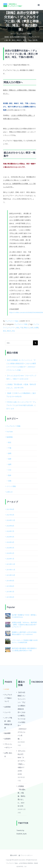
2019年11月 (11, 570)
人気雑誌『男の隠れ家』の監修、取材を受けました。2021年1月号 (22, 796)
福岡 (10, 464)
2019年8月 (10, 586)
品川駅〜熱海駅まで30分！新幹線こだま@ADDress (24, 616)
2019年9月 (10, 581)
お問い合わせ (8, 755)
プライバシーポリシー (8, 746)
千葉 (21, 328)
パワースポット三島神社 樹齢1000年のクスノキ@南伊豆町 (25, 641)
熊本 (10, 475)
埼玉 (13, 331)
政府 (32, 328)
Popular (11, 607)
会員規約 (7, 739)
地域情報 (10, 437)
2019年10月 (11, 575)
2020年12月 (11, 520)
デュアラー (12, 328)
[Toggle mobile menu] (39, 5)
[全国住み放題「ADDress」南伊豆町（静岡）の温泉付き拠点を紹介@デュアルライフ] (8, 624)
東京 (5, 331)
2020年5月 (10, 537)
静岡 (10, 453)
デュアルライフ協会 (12, 321)
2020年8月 (10, 526)
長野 (10, 459)
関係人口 (27, 328)
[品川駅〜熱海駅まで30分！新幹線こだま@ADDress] (8, 615)
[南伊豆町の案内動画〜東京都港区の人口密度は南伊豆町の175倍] (8, 648)
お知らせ (10, 492)
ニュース (7, 712)
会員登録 (7, 707)
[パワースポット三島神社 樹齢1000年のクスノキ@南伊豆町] (8, 640)
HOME (7, 689)
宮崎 (10, 481)
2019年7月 (10, 592)
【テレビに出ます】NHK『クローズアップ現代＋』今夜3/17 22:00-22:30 (22, 762)
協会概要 (7, 733)
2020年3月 (10, 548)
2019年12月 (11, 564)
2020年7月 (10, 531)
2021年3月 (10, 515)
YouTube (10, 432)
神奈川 (9, 331)
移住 (18, 328)
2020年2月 (10, 553)
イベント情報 (11, 486)
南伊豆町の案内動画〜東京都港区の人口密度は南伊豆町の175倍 (24, 649)
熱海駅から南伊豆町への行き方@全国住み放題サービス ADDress (24, 633)
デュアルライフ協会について (8, 698)
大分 (10, 470)
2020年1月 (10, 559)
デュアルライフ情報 (21, 324)
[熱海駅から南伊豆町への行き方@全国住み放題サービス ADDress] (8, 632)
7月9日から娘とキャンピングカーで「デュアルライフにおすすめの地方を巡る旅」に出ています (21, 405)
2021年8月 (10, 509)
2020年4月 (10, 542)
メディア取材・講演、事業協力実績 (8, 723)
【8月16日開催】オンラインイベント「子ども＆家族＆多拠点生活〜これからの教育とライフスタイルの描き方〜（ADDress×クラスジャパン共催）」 (22, 716)
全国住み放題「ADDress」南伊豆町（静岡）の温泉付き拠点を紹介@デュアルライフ (24, 625)
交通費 (36, 328)
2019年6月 (10, 597)
